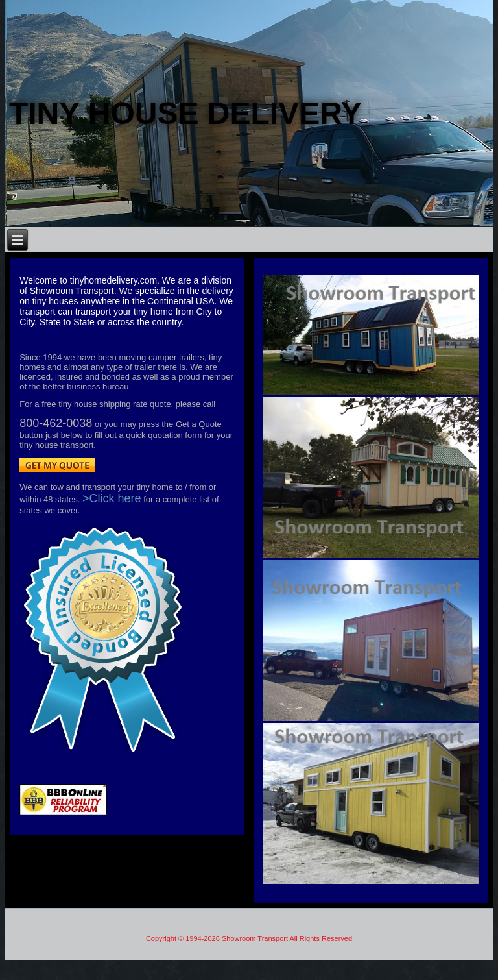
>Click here (112, 498)
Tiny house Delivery (185, 113)
